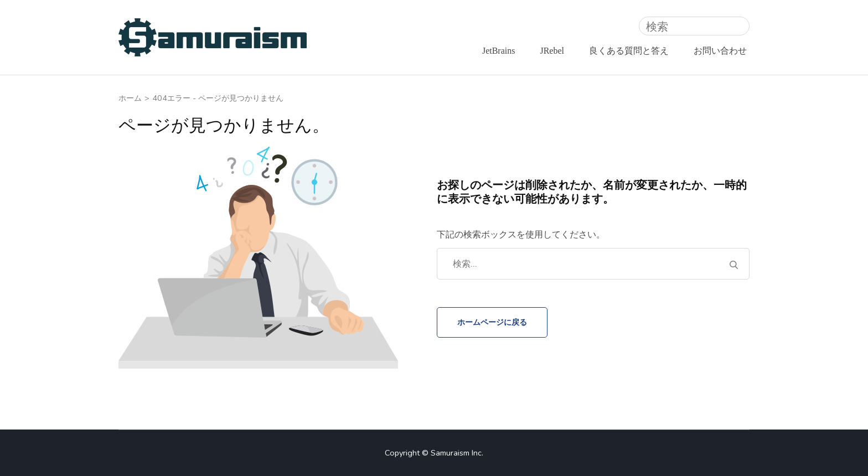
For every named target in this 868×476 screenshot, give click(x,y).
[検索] (694, 26)
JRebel (552, 51)
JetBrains (499, 51)
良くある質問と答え (629, 51)
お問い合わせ (720, 51)
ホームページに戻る (492, 322)
